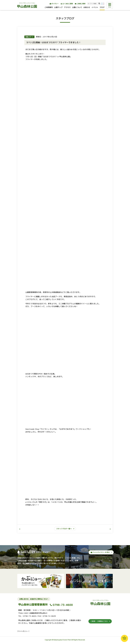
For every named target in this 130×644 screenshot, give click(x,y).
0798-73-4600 (63, 605)
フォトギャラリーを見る (100, 552)
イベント (95, 7)
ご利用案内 (49, 7)
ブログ (102, 7)
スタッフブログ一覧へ (64, 529)
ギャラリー (54, 4)
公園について (77, 7)
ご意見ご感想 (80, 4)
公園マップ (58, 7)
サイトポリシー (23, 631)
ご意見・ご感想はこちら (99, 621)
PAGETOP (124, 638)
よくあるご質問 (67, 4)
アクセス (67, 7)
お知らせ (87, 7)
